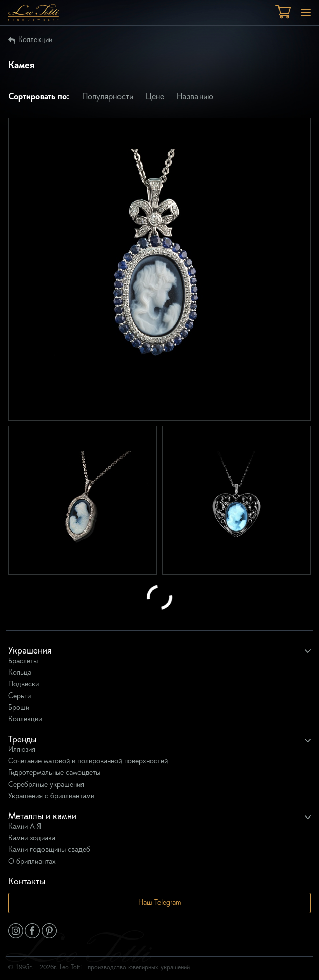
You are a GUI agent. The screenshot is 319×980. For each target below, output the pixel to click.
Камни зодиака (32, 839)
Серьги (19, 696)
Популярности (108, 97)
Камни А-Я (25, 827)
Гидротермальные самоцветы (54, 773)
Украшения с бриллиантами (51, 797)
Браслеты (23, 661)
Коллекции (35, 40)
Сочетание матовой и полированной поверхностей (88, 762)
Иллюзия (22, 750)
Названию (195, 97)
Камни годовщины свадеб (49, 850)
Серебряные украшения (46, 785)
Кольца (20, 673)
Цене (155, 97)
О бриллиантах (32, 862)
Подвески (24, 685)
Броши (19, 708)
